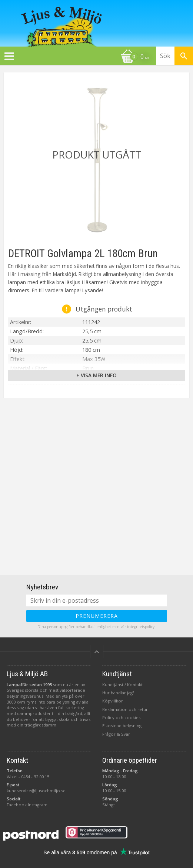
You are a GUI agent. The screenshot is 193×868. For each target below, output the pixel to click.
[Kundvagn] (76, 57)
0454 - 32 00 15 (35, 777)
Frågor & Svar (116, 734)
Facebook (17, 805)
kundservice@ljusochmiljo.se (36, 791)
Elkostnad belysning (122, 726)
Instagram (38, 805)
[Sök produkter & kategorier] (174, 56)
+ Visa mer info (96, 375)
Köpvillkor (113, 701)
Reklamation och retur (125, 709)
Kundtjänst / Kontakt (122, 685)
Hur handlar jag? (118, 693)
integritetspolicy (141, 627)
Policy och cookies (121, 717)
